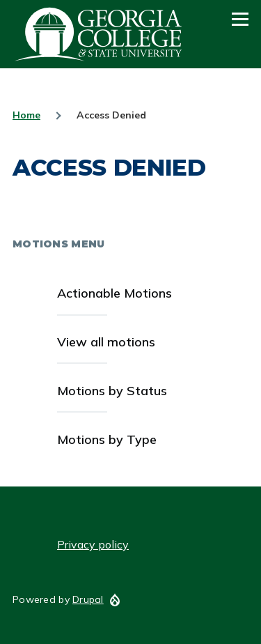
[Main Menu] (240, 19)
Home (26, 115)
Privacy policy (93, 544)
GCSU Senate (99, 34)
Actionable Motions (114, 293)
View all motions (106, 342)
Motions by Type (107, 439)
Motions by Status (112, 391)
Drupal (88, 599)
